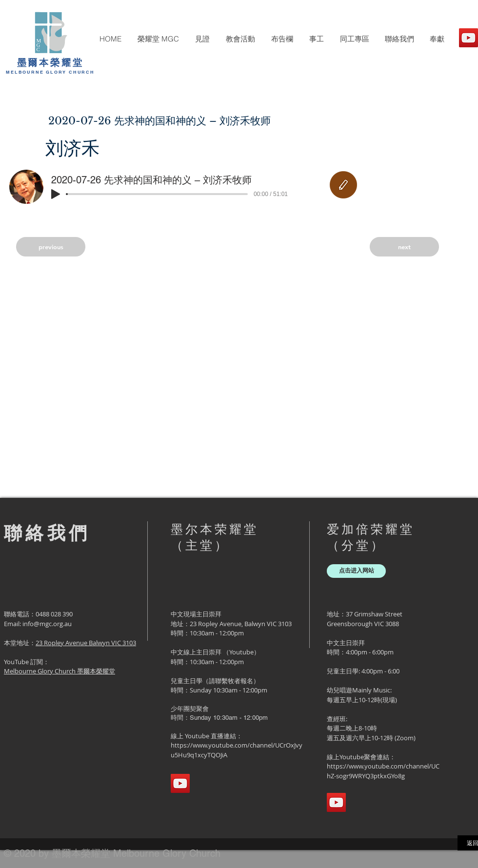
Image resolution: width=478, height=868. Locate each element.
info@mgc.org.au (47, 624)
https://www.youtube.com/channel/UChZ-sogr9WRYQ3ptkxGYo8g (383, 771)
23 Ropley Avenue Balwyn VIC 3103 (86, 643)
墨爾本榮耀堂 (50, 62)
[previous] (51, 247)
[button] (158, 39)
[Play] (56, 194)
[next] (404, 247)
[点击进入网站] (356, 571)
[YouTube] (468, 38)
